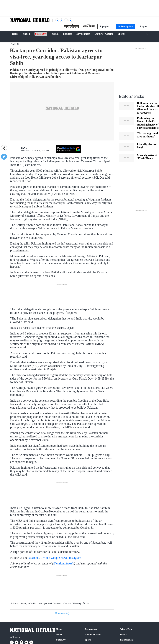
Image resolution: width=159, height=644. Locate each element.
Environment (91, 629)
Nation (15, 44)
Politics (123, 635)
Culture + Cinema (93, 635)
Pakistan (15, 603)
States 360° (61, 640)
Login (143, 27)
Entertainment (127, 640)
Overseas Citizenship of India (76, 603)
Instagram (75, 558)
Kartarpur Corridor (29, 603)
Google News (59, 558)
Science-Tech (126, 629)
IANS (24, 148)
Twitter (45, 558)
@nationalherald (64, 563)
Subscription (126, 27)
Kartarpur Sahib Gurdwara (50, 603)
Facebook (34, 558)
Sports (88, 640)
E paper (104, 27)
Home (59, 629)
